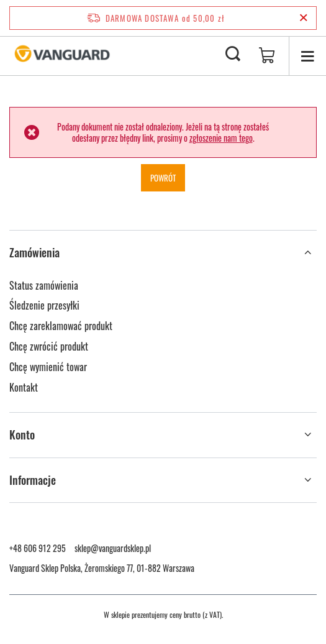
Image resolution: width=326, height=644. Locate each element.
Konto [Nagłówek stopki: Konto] (22, 435)
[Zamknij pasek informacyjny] (303, 18)
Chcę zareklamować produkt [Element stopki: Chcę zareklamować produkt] (61, 326)
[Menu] (307, 56)
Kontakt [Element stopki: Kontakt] (24, 387)
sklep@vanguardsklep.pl (113, 548)
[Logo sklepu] (62, 55)
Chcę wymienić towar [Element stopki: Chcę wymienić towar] (48, 367)
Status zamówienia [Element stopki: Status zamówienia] (44, 285)
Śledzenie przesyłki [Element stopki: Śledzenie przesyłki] (44, 305)
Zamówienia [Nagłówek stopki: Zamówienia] (34, 253)
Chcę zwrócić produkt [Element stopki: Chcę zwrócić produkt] (49, 346)
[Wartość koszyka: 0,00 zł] (267, 56)
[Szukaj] (233, 55)
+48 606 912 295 (38, 548)
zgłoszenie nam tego (221, 138)
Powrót (163, 178)
